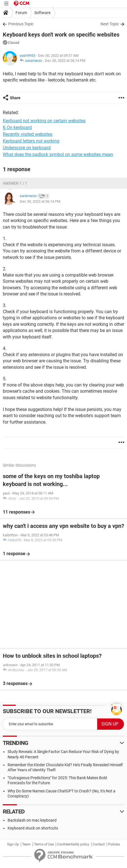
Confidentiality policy (73, 844)
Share (15, 98)
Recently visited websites (28, 134)
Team (26, 844)
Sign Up (13, 844)
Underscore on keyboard (27, 148)
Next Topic (110, 24)
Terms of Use (44, 844)
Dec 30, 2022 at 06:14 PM (65, 61)
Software (42, 13)
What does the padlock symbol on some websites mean (58, 154)
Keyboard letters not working (31, 141)
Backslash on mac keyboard (32, 820)
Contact (99, 844)
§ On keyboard (17, 127)
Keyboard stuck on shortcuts (33, 828)
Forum (21, 13)
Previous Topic (21, 24)
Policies (114, 844)
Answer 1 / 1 (15, 183)
